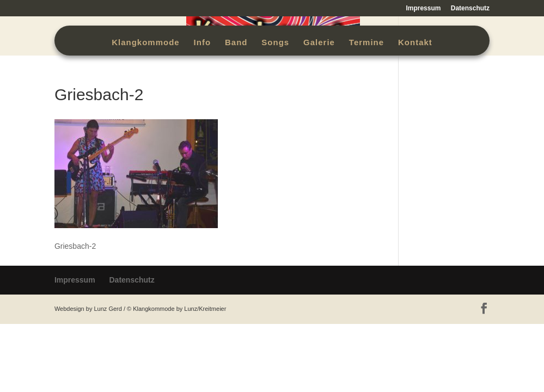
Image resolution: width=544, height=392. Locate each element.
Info (203, 43)
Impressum (423, 8)
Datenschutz (470, 8)
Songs (275, 43)
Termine (366, 43)
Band (236, 43)
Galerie (319, 43)
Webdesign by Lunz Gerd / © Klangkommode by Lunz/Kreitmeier (140, 309)
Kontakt (415, 43)
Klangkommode (146, 43)
